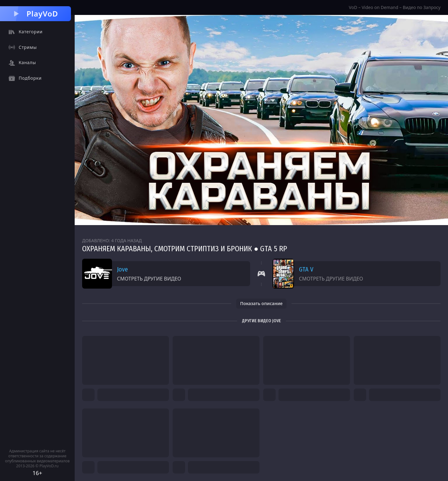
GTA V (306, 269)
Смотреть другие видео (149, 279)
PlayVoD (35, 14)
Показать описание (261, 303)
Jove (122, 269)
